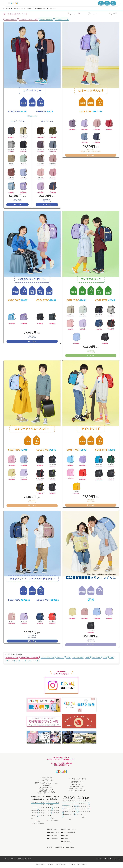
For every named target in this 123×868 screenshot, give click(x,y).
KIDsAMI (29, 8)
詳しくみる (17, 262)
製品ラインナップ (41, 864)
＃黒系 (88, 714)
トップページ (6, 8)
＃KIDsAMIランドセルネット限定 (28, 76)
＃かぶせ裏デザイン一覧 (62, 76)
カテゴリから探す (82, 864)
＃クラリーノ (60, 714)
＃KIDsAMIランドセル (11, 76)
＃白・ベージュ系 (34, 718)
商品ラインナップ (18, 8)
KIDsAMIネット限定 (41, 8)
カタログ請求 (107, 3)
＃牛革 (68, 714)
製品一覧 (101, 3)
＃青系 (105, 714)
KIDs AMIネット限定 (61, 864)
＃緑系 (111, 714)
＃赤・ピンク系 (96, 714)
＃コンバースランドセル (46, 76)
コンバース (53, 8)
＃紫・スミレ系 (22, 718)
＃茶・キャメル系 (11, 718)
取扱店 (113, 3)
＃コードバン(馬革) (78, 714)
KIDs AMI (51, 864)
